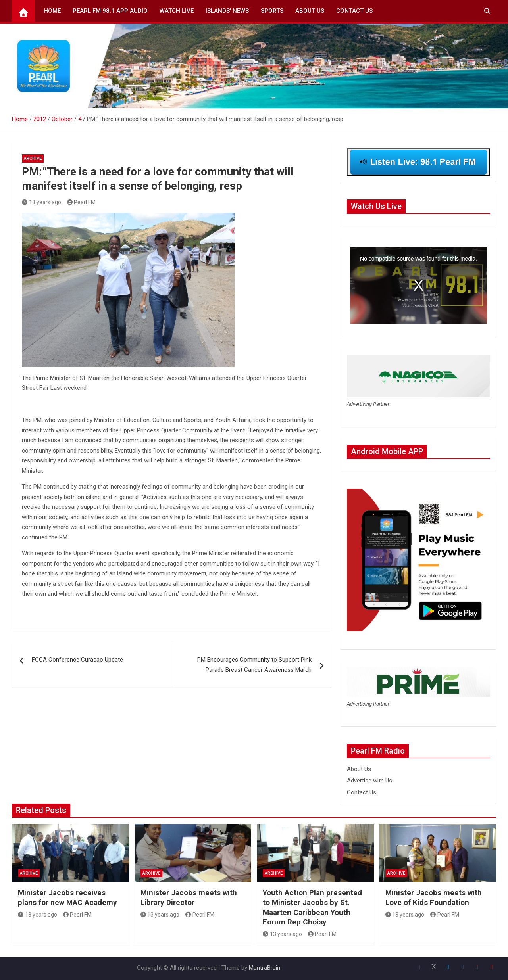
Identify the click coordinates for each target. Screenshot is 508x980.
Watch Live (177, 11)
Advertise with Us (369, 781)
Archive (33, 158)
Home (52, 11)
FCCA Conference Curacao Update (77, 660)
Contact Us (354, 11)
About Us (310, 11)
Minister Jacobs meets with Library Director (189, 898)
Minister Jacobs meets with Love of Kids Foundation (434, 898)
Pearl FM (82, 202)
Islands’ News (227, 11)
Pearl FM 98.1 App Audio (110, 11)
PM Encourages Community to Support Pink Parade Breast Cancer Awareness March (254, 665)
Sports (272, 11)
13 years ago (41, 202)
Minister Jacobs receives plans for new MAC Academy (67, 898)
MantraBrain (265, 968)
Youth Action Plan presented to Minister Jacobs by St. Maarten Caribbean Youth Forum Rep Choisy (312, 907)
